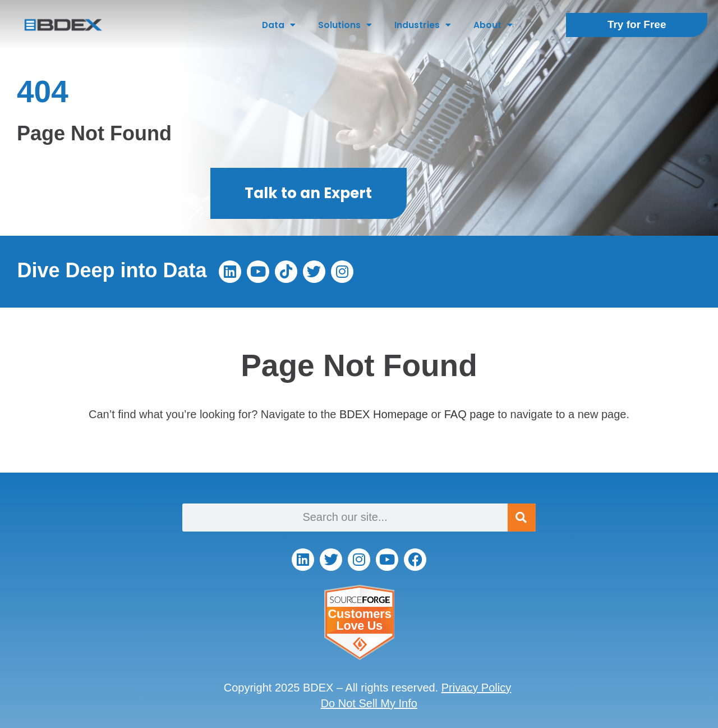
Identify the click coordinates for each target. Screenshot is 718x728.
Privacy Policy (476, 688)
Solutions (345, 25)
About (493, 25)
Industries (423, 25)
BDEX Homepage (384, 414)
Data (279, 25)
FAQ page (470, 414)
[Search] (522, 518)
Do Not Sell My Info (369, 703)
